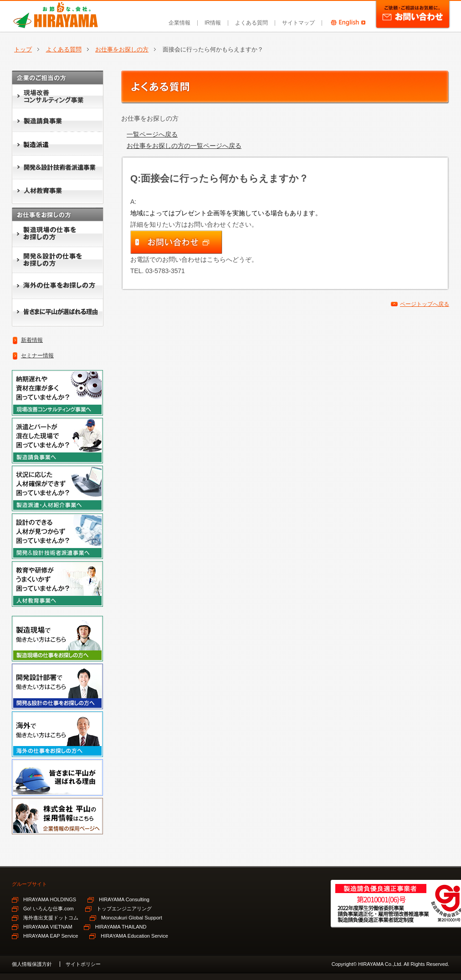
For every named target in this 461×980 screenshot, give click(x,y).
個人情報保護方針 (32, 964)
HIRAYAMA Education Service (134, 936)
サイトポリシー (83, 964)
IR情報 (213, 23)
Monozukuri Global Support (132, 918)
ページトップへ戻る (425, 304)
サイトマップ (298, 23)
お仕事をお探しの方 (122, 49)
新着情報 (32, 340)
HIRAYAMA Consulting (124, 899)
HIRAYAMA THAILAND (121, 927)
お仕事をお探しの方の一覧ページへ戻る (184, 146)
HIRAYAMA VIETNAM (48, 927)
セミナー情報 (37, 355)
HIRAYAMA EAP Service (51, 936)
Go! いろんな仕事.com (49, 909)
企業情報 (179, 23)
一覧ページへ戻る (152, 134)
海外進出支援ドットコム (51, 918)
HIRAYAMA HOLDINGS (50, 899)
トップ (23, 49)
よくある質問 (251, 23)
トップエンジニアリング (124, 909)
